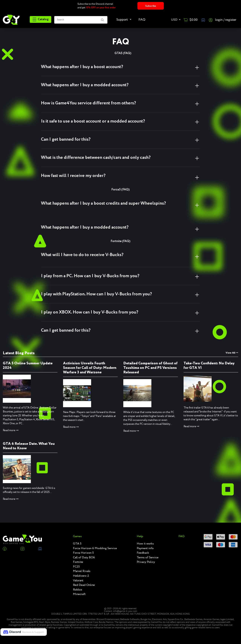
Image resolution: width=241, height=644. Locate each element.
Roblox (78, 590)
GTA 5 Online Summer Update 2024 (28, 366)
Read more (11, 430)
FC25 (76, 567)
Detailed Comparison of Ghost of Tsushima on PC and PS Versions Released (150, 368)
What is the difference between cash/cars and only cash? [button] (96, 158)
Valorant (78, 581)
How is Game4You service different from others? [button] (89, 103)
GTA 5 (77, 544)
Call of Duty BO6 (84, 558)
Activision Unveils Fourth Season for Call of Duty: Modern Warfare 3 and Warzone (90, 368)
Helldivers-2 (81, 576)
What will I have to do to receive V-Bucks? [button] (82, 255)
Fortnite (78, 562)
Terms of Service (148, 558)
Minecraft (79, 594)
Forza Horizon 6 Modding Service (95, 548)
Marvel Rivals (82, 571)
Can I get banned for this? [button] (66, 139)
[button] (24, 632)
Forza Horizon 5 (83, 553)
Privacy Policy (146, 562)
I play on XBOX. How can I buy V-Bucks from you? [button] (90, 312)
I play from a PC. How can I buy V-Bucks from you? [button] (90, 276)
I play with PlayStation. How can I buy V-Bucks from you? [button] (96, 294)
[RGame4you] (11, 20)
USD (175, 20)
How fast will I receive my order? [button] (73, 176)
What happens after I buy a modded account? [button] (85, 85)
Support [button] (122, 20)
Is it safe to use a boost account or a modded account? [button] (93, 121)
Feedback (143, 553)
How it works (145, 544)
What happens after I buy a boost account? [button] (82, 67)
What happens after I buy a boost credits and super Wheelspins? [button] (103, 203)
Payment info (145, 548)
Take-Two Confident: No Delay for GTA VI (209, 366)
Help (140, 536)
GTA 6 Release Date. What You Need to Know (29, 446)
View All (232, 353)
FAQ (142, 20)
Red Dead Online (84, 585)
